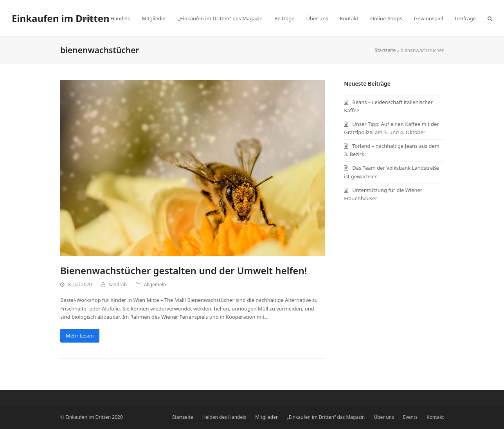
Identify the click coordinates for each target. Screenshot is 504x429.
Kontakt (435, 417)
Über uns (384, 417)
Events (410, 417)
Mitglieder (266, 417)
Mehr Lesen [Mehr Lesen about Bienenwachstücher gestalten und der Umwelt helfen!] (80, 336)
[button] (490, 18)
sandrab (118, 285)
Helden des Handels (224, 417)
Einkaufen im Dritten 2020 (94, 417)
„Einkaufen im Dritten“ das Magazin (326, 417)
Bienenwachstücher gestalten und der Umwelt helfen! (184, 270)
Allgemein (155, 285)
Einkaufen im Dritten (61, 18)
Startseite (385, 50)
